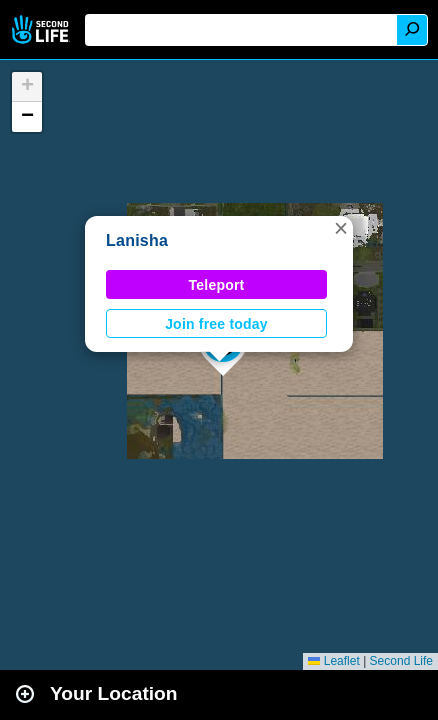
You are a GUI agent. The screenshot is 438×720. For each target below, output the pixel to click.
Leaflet (333, 661)
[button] (341, 228)
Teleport (217, 285)
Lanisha (137, 240)
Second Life (42, 29)
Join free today (216, 324)
